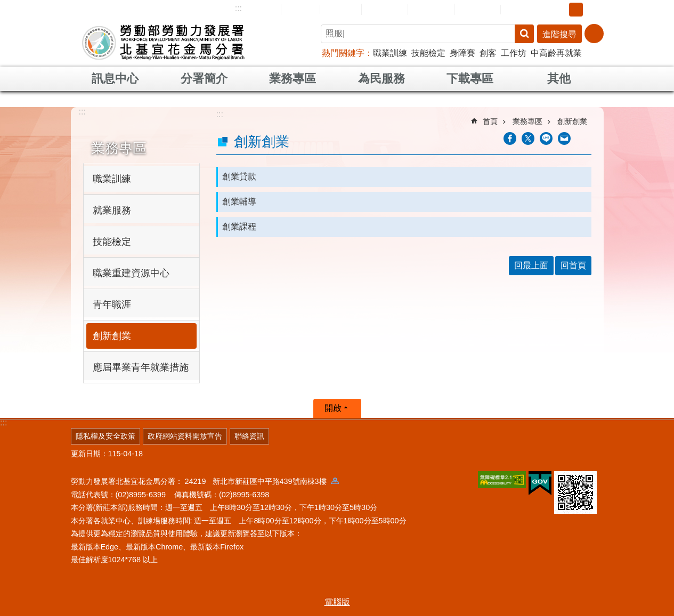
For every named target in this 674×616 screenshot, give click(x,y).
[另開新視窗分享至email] (564, 138)
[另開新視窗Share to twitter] (528, 138)
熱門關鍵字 (343, 53)
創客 (488, 53)
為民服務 (381, 79)
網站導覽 (258, 9)
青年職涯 (112, 305)
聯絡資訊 (249, 436)
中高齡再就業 (556, 53)
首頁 (490, 121)
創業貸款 (239, 176)
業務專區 (293, 79)
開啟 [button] (333, 408)
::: (238, 8)
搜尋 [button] (524, 34)
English (341, 10)
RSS (517, 10)
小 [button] (559, 10)
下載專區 (470, 79)
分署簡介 (204, 79)
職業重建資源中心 (131, 273)
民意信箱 (385, 9)
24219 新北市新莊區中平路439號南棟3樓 (262, 481)
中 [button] (576, 10)
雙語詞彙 (477, 9)
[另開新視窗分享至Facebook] (510, 138)
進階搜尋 (559, 34)
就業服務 (112, 210)
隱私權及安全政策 (105, 436)
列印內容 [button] (585, 138)
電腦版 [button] (337, 602)
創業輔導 (239, 202)
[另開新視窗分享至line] (546, 138)
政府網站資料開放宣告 (185, 436)
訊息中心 (115, 79)
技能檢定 (428, 53)
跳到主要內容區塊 (6, 6)
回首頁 (301, 9)
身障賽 (462, 53)
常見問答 (431, 9)
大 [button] (592, 10)
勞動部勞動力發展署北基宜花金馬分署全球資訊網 (164, 43)
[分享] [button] (594, 34)
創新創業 (112, 336)
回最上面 (531, 265)
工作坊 (514, 53)
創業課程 (239, 227)
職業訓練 (390, 53)
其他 (559, 79)
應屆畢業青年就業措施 (141, 367)
